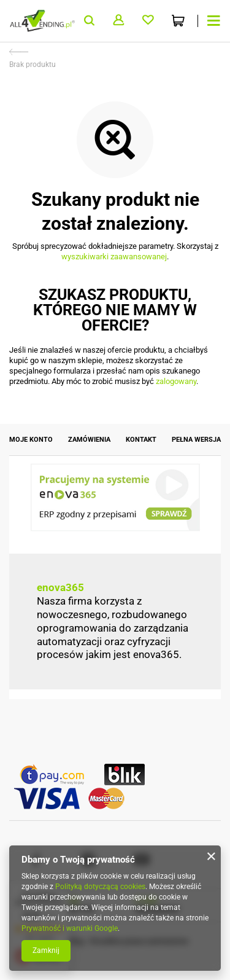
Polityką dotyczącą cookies (100, 887)
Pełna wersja (196, 440)
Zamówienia (89, 440)
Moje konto (31, 440)
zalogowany (176, 381)
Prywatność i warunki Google (70, 928)
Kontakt (141, 440)
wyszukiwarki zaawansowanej (114, 257)
